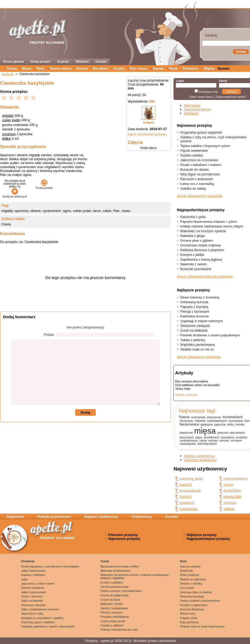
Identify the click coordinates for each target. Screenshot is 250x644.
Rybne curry (188, 613)
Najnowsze (192, 105)
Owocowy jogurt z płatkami (38, 622)
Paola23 (185, 497)
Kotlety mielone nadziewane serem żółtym (212, 226)
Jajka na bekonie (32, 601)
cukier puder (11, 120)
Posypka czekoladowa (115, 617)
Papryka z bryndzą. (195, 307)
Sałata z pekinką (193, 340)
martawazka (188, 509)
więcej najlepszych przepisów (199, 357)
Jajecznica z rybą (32, 613)
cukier (107, 211)
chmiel (228, 485)
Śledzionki (187, 571)
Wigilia (209, 69)
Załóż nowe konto (201, 97)
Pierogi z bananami (195, 311)
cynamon (9, 134)
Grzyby (119, 69)
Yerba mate (183, 389)
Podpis (49, 335)
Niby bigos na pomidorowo (200, 174)
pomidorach (211, 437)
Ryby (40, 69)
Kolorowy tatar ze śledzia (196, 592)
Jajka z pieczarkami (34, 592)
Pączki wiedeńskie (194, 151)
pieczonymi (187, 437)
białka (6, 138)
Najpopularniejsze (197, 109)
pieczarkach (237, 433)
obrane (35, 211)
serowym (236, 440)
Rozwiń (224, 69)
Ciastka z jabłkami (112, 625)
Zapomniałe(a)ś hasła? (231, 97)
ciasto (126, 211)
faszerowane (189, 424)
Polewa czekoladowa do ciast (119, 630)
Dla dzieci (101, 69)
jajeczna (220, 424)
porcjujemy (228, 437)
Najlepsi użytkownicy (200, 456)
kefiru (231, 424)
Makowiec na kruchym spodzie (203, 231)
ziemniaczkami (207, 444)
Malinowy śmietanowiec (115, 571)
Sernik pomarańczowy (114, 587)
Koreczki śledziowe (192, 609)
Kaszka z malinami (33, 575)
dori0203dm (232, 491)
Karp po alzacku (190, 566)
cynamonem (52, 211)
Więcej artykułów (186, 395)
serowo (213, 440)
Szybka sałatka (192, 155)
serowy (224, 440)
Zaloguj (232, 91)
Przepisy (91, 641)
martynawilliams (235, 478)
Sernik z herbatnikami (114, 608)
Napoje (158, 69)
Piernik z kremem (111, 612)
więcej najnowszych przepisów (200, 196)
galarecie (207, 424)
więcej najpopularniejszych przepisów (205, 276)
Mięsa (27, 69)
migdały (8, 116)
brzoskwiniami (233, 417)
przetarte (242, 437)
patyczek (223, 433)
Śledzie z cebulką (191, 584)
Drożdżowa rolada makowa (201, 245)
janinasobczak (190, 491)
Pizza (173, 69)
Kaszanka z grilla (193, 217)
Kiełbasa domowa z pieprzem (202, 250)
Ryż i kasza (139, 69)
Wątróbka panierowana (198, 345)
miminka (230, 503)
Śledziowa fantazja (192, 596)
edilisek (229, 509)
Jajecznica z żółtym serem (38, 584)
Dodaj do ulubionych (15, 195)
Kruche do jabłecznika (114, 595)
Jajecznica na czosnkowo (199, 160)
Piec (116, 211)
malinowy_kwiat (191, 478)
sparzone (21, 211)
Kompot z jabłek (192, 255)
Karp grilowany (190, 622)
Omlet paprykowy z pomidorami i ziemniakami (50, 566)
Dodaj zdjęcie (148, 148)
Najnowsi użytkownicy (200, 460)
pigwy (199, 437)
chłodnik (200, 421)
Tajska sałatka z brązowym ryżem (205, 146)
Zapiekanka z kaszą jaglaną (201, 259)
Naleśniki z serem (194, 264)
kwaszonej (186, 433)
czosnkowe (236, 421)
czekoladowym (217, 421)
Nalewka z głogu (193, 236)
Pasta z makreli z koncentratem (200, 601)
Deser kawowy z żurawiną (200, 297)
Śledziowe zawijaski (195, 326)
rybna (203, 440)
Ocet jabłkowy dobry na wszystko (197, 385)
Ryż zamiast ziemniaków (192, 381)
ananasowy (214, 417)
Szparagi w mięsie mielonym (202, 321)
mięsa (205, 431)
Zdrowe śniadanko (33, 588)
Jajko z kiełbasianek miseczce (40, 609)
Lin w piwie (187, 588)
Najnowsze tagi (197, 411)
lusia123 (186, 485)
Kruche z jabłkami (112, 582)
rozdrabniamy (189, 440)
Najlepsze (191, 113)
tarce (97, 211)
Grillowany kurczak (194, 302)
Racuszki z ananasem (197, 179)
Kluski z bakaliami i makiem (201, 165)
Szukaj (241, 52)
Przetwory (190, 69)
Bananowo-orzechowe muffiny (120, 566)
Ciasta (12, 69)
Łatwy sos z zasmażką (197, 184)
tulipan (149, 122)
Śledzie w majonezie (193, 579)
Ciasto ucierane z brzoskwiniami (121, 591)
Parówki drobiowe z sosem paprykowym (210, 335)
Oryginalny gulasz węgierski (201, 132)
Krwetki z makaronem (194, 605)
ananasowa (198, 417)
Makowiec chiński (112, 604)
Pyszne (184, 417)
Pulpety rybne (189, 618)
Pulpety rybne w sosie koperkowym (202, 626)
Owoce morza (60, 69)
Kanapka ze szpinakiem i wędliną (42, 618)
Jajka (24, 579)
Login (180, 81)
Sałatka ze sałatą (193, 188)
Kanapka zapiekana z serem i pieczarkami (48, 626)
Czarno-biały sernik (113, 621)
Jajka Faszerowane (33, 571)
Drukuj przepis (44, 186)
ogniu (67, 211)
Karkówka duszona (195, 316)
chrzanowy (186, 421)
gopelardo (187, 503)
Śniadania (28, 561)
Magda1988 (232, 497)
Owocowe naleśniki (33, 605)
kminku (240, 424)
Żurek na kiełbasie (194, 330)
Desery (82, 69)
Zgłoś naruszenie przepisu (147, 134)
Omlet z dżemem (32, 596)
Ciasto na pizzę (110, 600)
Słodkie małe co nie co (197, 349)
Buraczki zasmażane (196, 269)
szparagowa (188, 444)
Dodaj (85, 412)
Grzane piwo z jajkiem (197, 240)
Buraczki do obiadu (195, 169)
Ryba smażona (190, 575)
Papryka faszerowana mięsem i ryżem (209, 222)
